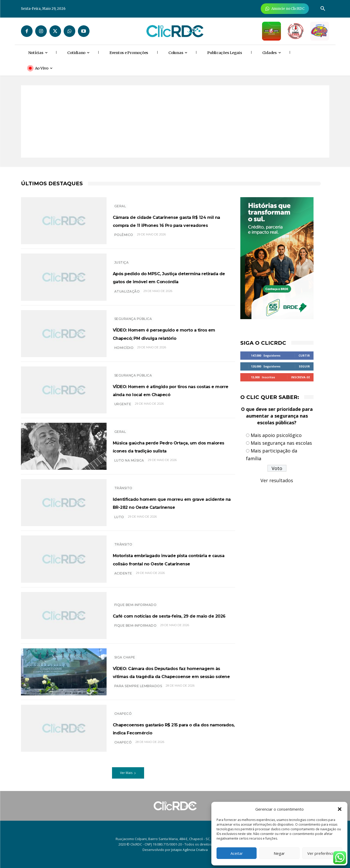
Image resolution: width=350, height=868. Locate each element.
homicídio (124, 352)
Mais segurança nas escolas (281, 443)
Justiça (122, 259)
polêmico (124, 239)
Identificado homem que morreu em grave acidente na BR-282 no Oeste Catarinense (169, 503)
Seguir (304, 366)
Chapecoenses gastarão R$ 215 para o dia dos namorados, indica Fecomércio (173, 728)
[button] (340, 809)
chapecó (123, 746)
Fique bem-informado (136, 601)
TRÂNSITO (123, 484)
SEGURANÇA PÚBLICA (133, 315)
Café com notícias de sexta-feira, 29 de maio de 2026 (173, 615)
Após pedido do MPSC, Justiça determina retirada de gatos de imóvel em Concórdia (166, 277)
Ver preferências (322, 853)
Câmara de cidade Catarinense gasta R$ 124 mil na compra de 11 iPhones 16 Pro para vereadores (168, 220)
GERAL (120, 202)
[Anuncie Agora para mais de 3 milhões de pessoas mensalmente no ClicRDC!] (285, 9)
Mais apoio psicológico (276, 435)
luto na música (129, 464)
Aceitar (237, 853)
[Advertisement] (175, 121)
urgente (123, 408)
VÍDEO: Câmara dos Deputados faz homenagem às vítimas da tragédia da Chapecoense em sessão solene (173, 672)
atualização (127, 295)
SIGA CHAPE (125, 653)
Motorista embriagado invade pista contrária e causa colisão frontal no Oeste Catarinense (172, 559)
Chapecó (123, 710)
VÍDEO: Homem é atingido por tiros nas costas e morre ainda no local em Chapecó (172, 390)
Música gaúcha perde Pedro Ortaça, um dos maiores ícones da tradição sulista (174, 446)
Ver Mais (128, 773)
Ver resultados (277, 480)
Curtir (304, 355)
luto (119, 521)
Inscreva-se (300, 377)
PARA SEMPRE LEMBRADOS (138, 690)
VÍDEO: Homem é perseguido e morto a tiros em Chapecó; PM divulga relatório (166, 333)
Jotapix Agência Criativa (189, 850)
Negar (279, 853)
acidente (123, 577)
